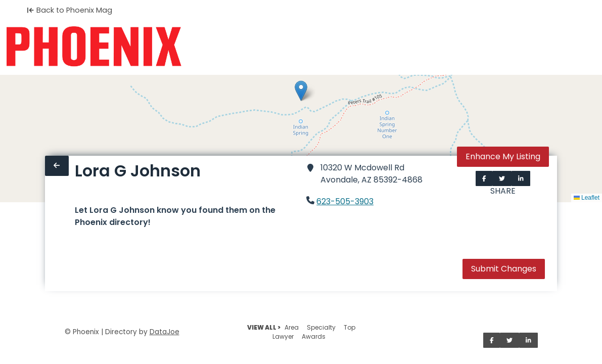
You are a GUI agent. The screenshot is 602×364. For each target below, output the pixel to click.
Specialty (321, 327)
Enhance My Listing (503, 156)
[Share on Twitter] (502, 178)
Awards (314, 336)
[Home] (94, 47)
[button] (301, 91)
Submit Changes (504, 269)
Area (292, 327)
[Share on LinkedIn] (521, 178)
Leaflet (587, 198)
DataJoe (165, 332)
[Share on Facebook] (484, 178)
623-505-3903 (345, 201)
